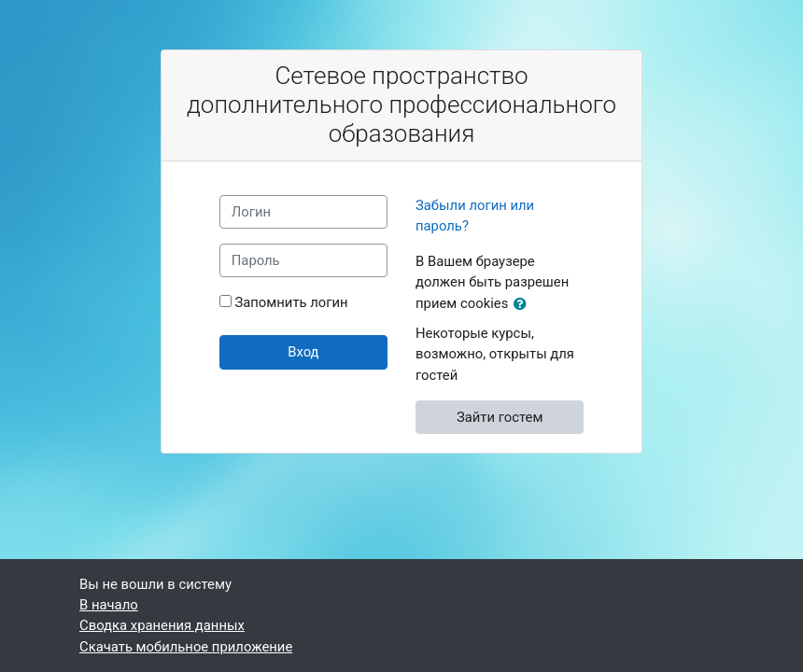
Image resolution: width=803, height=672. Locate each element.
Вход (303, 352)
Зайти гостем (500, 417)
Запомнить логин (291, 302)
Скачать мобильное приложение (186, 647)
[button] (524, 304)
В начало (109, 605)
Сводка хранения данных (162, 625)
